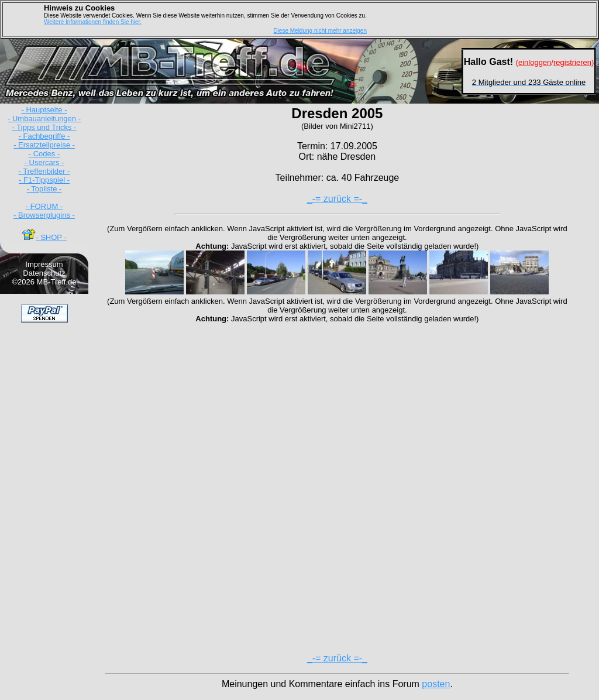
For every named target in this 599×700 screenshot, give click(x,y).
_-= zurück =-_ (337, 199)
